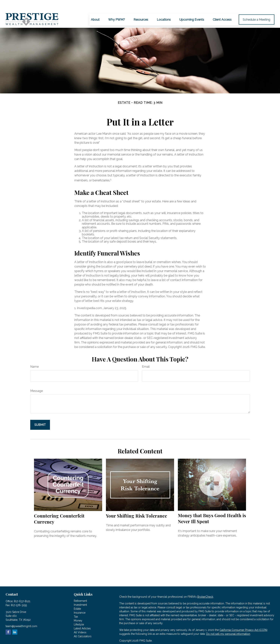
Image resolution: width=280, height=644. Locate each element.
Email (146, 355)
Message (37, 380)
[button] (95, 8)
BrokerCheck (205, 585)
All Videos (80, 621)
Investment (80, 594)
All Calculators (83, 625)
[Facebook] (8, 621)
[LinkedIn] (15, 621)
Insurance (80, 601)
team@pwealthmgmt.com (21, 615)
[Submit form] (40, 414)
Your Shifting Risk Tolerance (136, 504)
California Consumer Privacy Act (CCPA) (243, 619)
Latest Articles (82, 617)
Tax (76, 605)
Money (78, 609)
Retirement (80, 590)
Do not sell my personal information (228, 623)
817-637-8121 (22, 590)
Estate (77, 597)
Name (34, 355)
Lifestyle (79, 613)
